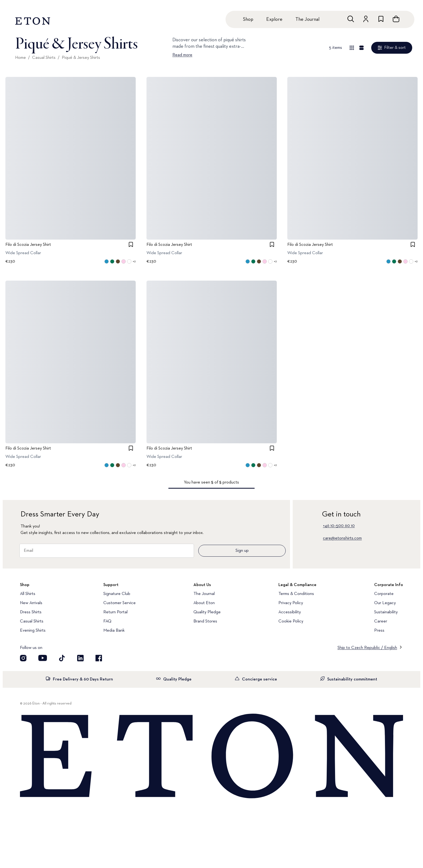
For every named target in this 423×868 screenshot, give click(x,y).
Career (381, 621)
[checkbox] (131, 244)
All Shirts (28, 594)
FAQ (107, 621)
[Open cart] (396, 19)
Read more (182, 55)
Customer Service (120, 603)
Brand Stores (205, 621)
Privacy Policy (291, 603)
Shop (248, 19)
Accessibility (290, 612)
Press (379, 631)
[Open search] (351, 19)
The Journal (307, 19)
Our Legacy (385, 603)
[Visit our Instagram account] (23, 658)
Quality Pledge (207, 612)
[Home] (211, 757)
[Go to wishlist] (381, 19)
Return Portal (115, 612)
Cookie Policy (291, 621)
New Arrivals (31, 603)
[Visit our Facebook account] (99, 658)
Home (21, 58)
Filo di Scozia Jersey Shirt (28, 245)
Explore (274, 19)
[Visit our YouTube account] (43, 658)
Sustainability (386, 612)
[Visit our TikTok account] (62, 658)
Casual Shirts (44, 58)
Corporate (384, 594)
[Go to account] (366, 19)
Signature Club (117, 594)
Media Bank (114, 631)
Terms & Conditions (296, 594)
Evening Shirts (33, 631)
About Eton (204, 603)
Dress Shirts (31, 612)
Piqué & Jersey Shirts (81, 58)
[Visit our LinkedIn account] (80, 658)
